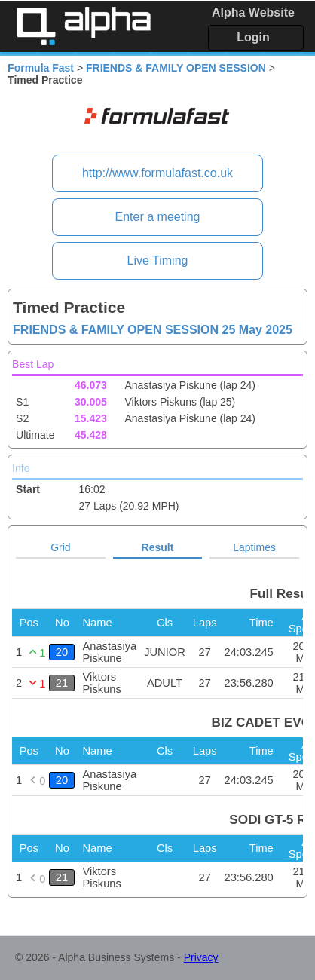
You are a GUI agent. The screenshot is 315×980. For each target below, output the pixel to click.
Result (158, 547)
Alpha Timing (84, 26)
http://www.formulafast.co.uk (157, 173)
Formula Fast (41, 68)
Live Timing (158, 260)
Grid (60, 547)
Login (253, 37)
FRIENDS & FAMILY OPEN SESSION (176, 68)
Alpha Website (253, 12)
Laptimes (254, 547)
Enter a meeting (158, 217)
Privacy (201, 957)
